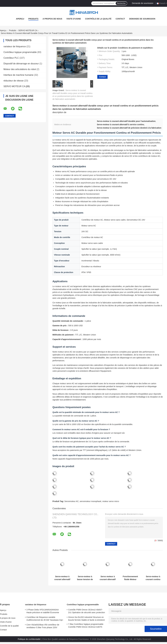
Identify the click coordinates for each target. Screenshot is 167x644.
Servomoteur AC (71, 501)
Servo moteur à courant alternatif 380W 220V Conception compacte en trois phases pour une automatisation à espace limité (108, 578)
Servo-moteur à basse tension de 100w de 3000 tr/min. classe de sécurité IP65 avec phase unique (85, 578)
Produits (33, 19)
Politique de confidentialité (29, 639)
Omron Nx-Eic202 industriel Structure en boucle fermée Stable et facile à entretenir (86, 619)
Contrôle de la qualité (98, 19)
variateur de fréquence (15, 46)
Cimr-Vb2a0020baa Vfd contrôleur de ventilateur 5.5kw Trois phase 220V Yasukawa (43, 626)
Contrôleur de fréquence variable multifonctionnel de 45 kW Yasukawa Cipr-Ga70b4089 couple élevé (45, 619)
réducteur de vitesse (13, 81)
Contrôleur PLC (11, 58)
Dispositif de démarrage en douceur (21, 64)
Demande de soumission (143, 3)
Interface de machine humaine (18, 75)
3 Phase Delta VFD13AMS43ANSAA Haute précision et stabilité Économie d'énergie (43, 611)
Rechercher (121, 3)
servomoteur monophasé (91, 501)
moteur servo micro (111, 501)
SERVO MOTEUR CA (28, 30)
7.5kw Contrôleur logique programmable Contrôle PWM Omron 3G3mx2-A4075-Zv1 (86, 626)
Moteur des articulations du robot (20, 69)
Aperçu (20, 19)
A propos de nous (52, 19)
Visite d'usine (74, 19)
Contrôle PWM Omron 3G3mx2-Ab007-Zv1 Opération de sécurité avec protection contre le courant (87, 611)
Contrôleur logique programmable (20, 52)
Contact (120, 19)
